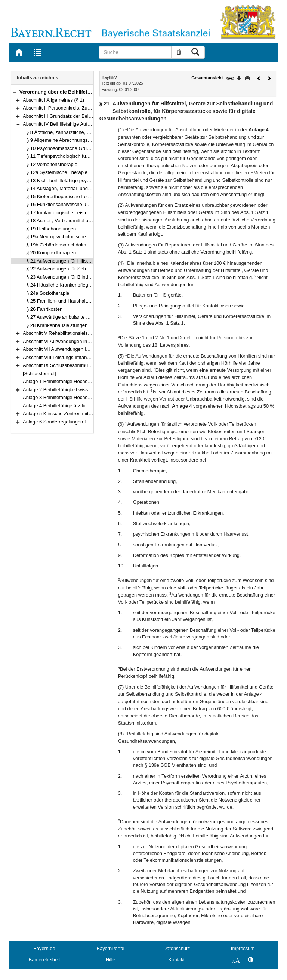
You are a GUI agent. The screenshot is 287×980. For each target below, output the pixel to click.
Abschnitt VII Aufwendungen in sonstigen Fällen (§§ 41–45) (86, 349)
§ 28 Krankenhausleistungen (57, 325)
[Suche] (135, 52)
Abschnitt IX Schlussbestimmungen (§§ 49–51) (73, 365)
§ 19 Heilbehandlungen (51, 229)
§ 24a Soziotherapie (48, 293)
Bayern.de (44, 948)
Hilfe (111, 960)
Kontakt (177, 960)
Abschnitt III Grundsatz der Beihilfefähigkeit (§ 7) (75, 116)
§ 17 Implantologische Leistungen (62, 213)
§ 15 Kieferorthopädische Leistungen (66, 197)
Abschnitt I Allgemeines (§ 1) (53, 100)
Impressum (243, 948)
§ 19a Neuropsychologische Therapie (66, 237)
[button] (15, 92)
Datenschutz (177, 948)
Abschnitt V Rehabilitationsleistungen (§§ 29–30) (75, 333)
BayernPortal (111, 948)
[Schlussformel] (39, 373)
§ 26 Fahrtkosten (44, 309)
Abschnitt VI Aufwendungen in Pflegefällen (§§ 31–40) (81, 341)
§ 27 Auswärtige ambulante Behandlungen (72, 317)
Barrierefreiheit (44, 960)
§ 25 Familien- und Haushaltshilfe (62, 301)
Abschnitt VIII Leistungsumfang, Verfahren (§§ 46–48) (80, 357)
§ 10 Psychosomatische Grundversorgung (71, 148)
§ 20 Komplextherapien (51, 253)
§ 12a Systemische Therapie (57, 172)
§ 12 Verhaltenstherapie (52, 164)
